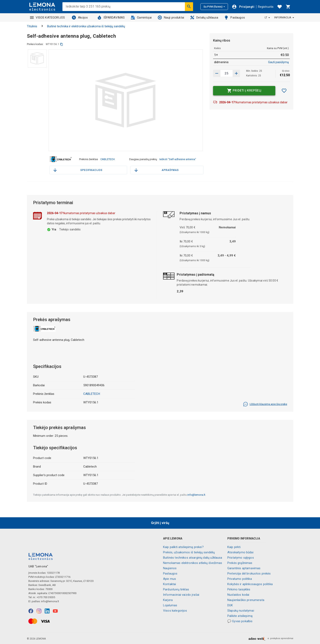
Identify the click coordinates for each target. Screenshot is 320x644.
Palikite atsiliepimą (240, 615)
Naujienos (170, 568)
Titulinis (32, 26)
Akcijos (80, 18)
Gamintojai (141, 18)
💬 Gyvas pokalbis (240, 621)
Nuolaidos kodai (238, 594)
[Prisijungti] (243, 7)
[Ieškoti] (189, 7)
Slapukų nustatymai (241, 610)
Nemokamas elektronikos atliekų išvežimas (193, 562)
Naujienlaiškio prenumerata (246, 599)
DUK (230, 605)
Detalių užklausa (204, 18)
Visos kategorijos (175, 610)
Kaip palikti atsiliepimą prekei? (183, 546)
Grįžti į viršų (160, 522)
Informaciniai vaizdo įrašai (181, 594)
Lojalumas (170, 605)
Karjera (168, 599)
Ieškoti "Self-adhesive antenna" (178, 159)
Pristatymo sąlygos (241, 557)
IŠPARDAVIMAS (111, 18)
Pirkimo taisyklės (239, 589)
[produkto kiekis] (227, 73)
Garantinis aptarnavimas (244, 568)
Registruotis (266, 7)
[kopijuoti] (62, 44)
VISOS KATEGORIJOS (48, 18)
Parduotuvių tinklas (176, 589)
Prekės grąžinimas (240, 562)
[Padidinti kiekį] (217, 73)
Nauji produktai (171, 18)
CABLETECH (108, 159)
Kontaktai (169, 583)
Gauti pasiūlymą (278, 62)
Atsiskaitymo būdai (240, 552)
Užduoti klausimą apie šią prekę (265, 404)
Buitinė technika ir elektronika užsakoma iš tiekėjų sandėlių (86, 26)
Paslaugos (234, 18)
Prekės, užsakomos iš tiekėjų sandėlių (189, 552)
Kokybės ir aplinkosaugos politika (250, 583)
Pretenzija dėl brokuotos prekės (249, 573)
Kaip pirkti (234, 546)
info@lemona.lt (196, 494)
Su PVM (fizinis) (214, 7)
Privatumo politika (240, 578)
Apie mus (169, 578)
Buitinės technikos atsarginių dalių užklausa (193, 557)
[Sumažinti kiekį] (236, 73)
